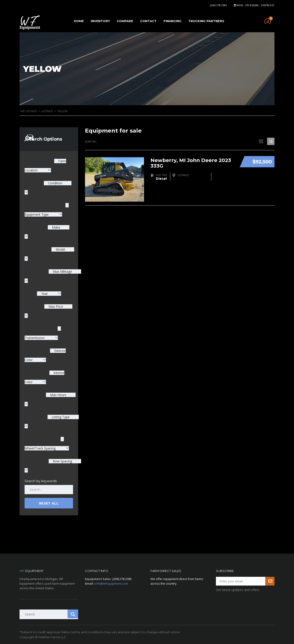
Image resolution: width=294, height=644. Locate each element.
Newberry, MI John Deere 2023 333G (192, 162)
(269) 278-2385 (219, 5)
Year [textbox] (44, 294)
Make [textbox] (56, 227)
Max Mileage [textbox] (62, 271)
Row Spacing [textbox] (62, 461)
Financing (172, 21)
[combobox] (49, 294)
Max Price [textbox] (55, 306)
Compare (125, 21)
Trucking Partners (206, 21)
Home (79, 21)
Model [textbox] (60, 249)
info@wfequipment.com (111, 583)
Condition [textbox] (55, 183)
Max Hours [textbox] (58, 395)
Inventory (100, 21)
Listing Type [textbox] (60, 417)
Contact (148, 21)
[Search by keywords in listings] (49, 490)
